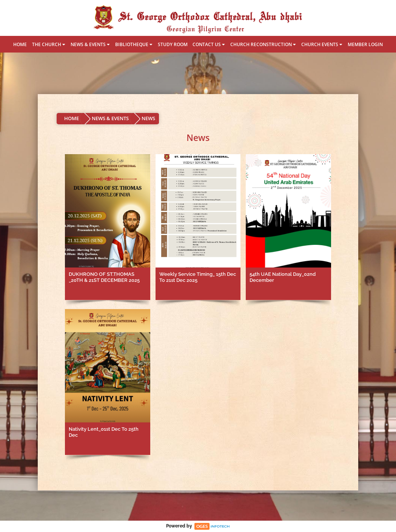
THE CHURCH (49, 44)
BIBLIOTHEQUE (134, 44)
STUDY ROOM (173, 44)
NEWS (148, 118)
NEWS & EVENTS (90, 44)
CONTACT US (209, 44)
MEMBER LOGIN (365, 44)
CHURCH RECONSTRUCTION (263, 44)
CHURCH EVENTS (322, 44)
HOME (20, 44)
